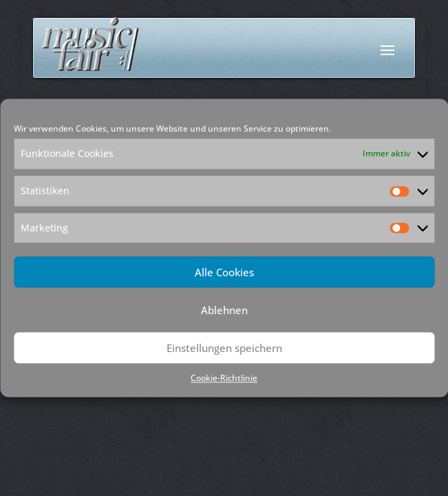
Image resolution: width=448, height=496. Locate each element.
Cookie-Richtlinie (224, 379)
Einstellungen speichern (224, 348)
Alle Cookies (224, 272)
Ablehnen (224, 310)
